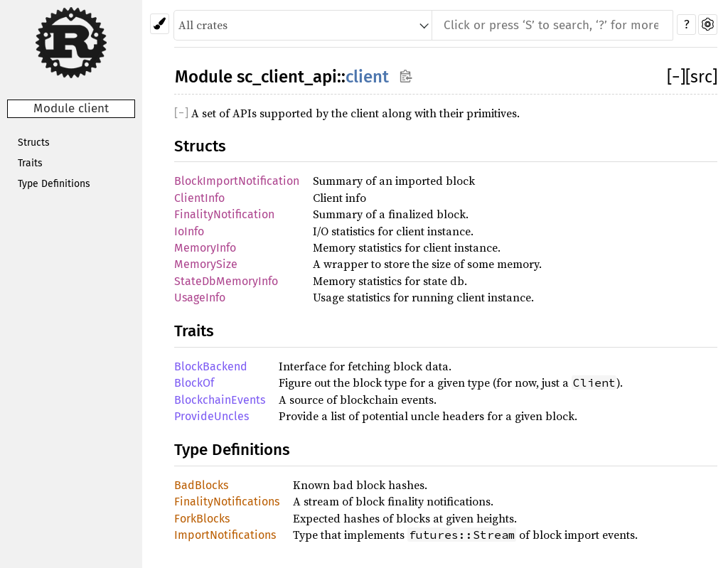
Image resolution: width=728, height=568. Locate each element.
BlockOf (194, 383)
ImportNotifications (225, 535)
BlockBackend (211, 366)
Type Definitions (54, 184)
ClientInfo (199, 198)
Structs (34, 143)
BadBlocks (201, 485)
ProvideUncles (212, 416)
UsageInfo (200, 298)
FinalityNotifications (227, 502)
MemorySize (206, 264)
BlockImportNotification (237, 181)
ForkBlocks (202, 519)
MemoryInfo (205, 248)
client (367, 77)
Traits (30, 163)
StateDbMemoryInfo (226, 281)
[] (676, 77)
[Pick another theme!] (160, 24)
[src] (701, 77)
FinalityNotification (224, 214)
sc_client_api (287, 77)
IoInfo (189, 231)
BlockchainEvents (220, 400)
